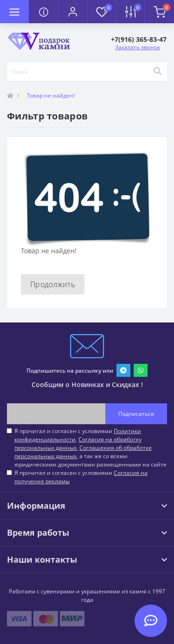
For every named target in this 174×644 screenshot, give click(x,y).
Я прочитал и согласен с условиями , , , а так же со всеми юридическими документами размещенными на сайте (90, 448)
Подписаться (136, 414)
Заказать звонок (138, 47)
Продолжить (53, 284)
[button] (72, 12)
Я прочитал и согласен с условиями (81, 477)
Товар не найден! (51, 95)
